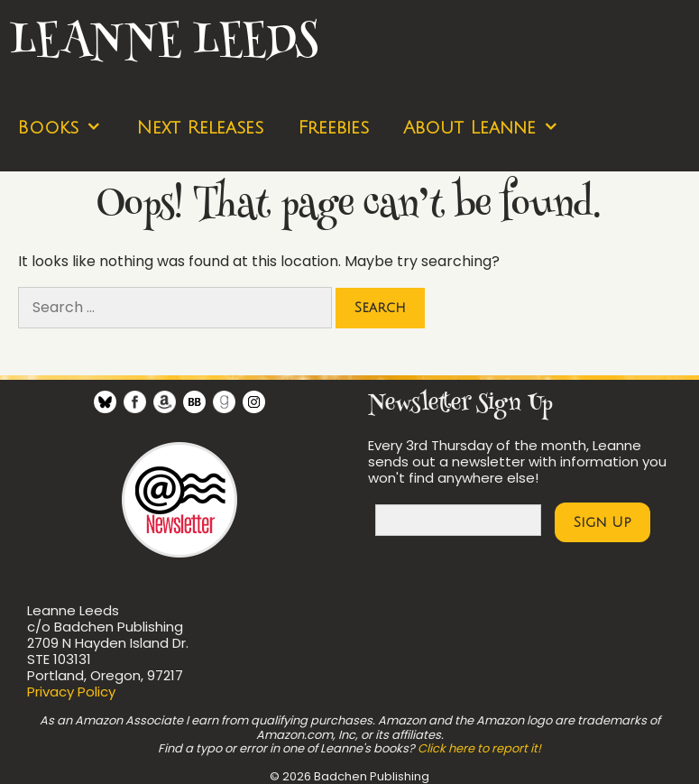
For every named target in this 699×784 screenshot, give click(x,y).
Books (68, 129)
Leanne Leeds (163, 43)
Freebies (333, 128)
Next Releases (200, 128)
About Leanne (490, 129)
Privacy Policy (71, 692)
